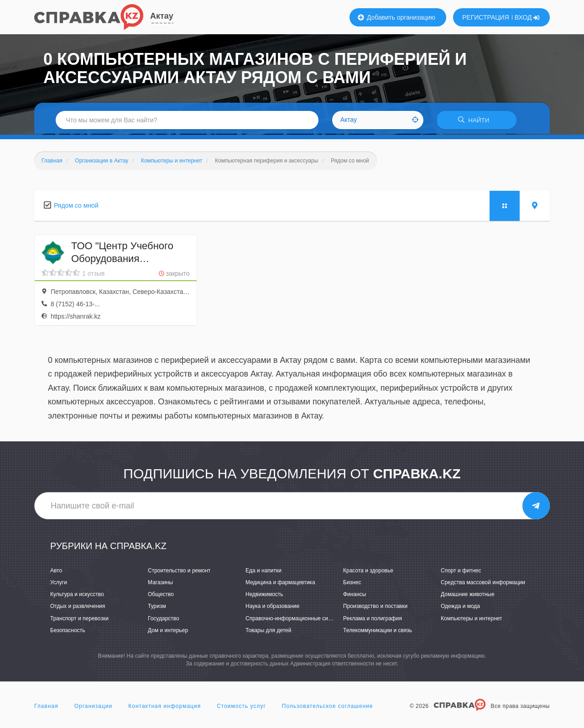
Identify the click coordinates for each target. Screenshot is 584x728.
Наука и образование (272, 608)
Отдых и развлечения (78, 608)
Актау (162, 16)
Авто (56, 571)
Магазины (160, 584)
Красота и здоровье (368, 571)
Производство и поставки (375, 608)
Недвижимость (264, 596)
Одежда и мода (460, 608)
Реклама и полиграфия (373, 619)
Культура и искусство (77, 596)
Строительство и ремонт (179, 571)
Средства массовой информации (483, 584)
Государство (164, 619)
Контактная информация (164, 707)
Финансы (355, 596)
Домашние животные (468, 596)
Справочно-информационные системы (295, 619)
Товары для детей (268, 631)
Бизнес (352, 584)
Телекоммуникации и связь (378, 631)
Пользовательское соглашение (328, 707)
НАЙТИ (477, 121)
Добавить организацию (396, 17)
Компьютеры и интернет (472, 619)
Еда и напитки (263, 571)
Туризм (157, 608)
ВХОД (527, 17)
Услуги (59, 584)
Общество (161, 596)
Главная (46, 707)
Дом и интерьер (168, 631)
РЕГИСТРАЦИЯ (486, 17)
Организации (94, 707)
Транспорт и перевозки (79, 619)
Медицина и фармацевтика (280, 584)
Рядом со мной (76, 206)
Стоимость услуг (241, 707)
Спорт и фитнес (461, 571)
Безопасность (68, 631)
